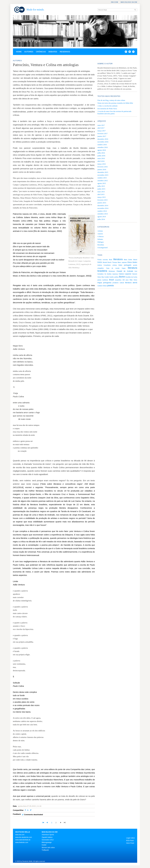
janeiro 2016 (102, 169)
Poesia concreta (103, 260)
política (116, 277)
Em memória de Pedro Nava (107, 109)
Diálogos (101, 242)
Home (19, 52)
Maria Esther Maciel (130, 260)
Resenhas (65, 52)
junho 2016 (101, 156)
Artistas (100, 231)
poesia (110, 285)
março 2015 (102, 197)
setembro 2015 (103, 181)
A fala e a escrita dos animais (108, 106)
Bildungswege (47, 842)
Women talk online (48, 848)
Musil (111, 260)
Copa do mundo (113, 268)
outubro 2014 (102, 211)
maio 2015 (101, 192)
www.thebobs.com (22, 842)
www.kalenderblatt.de (23, 840)
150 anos (125, 280)
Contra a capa (28, 41)
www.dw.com (20, 835)
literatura (118, 259)
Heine (135, 280)
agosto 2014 (102, 217)
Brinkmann (112, 271)
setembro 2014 (103, 214)
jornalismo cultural (118, 283)
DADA (100, 262)
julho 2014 (101, 219)
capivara (124, 262)
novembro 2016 (103, 142)
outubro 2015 (102, 178)
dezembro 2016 (103, 139)
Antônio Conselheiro (104, 265)
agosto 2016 (102, 150)
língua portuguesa (104, 283)
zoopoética (118, 280)
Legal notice (131, 838)
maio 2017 (101, 125)
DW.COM (115, 2)
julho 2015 (101, 186)
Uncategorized (103, 248)
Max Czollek (105, 277)
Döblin (120, 265)
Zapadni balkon (47, 837)
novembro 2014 (103, 208)
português (128, 265)
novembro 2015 (103, 175)
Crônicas (41, 52)
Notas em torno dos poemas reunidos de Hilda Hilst (115, 103)
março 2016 (102, 164)
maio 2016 (101, 158)
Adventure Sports (48, 835)
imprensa (115, 274)
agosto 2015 (102, 183)
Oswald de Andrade (125, 271)
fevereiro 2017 (103, 133)
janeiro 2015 (102, 203)
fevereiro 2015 (103, 200)
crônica (115, 265)
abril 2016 (101, 161)
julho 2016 (101, 153)
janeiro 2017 (102, 136)
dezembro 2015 (103, 172)
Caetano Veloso (102, 286)
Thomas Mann (117, 262)
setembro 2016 (103, 147)
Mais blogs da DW (129, 2)
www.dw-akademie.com (24, 837)
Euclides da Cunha (131, 277)
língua (124, 268)
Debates (53, 52)
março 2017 (102, 131)
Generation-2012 (48, 840)
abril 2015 (101, 194)
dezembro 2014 (103, 205)
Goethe (112, 277)
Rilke (131, 280)
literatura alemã (131, 283)
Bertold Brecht (107, 262)
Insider (44, 845)
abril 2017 (101, 128)
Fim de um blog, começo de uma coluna (111, 100)
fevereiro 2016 (103, 167)
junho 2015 (101, 189)
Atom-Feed (130, 843)
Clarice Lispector (125, 274)
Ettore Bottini (132, 262)
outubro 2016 (102, 145)
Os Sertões (108, 274)
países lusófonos (103, 280)
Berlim (122, 277)
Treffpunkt (45, 850)
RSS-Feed (130, 841)
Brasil (111, 280)
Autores (29, 52)
